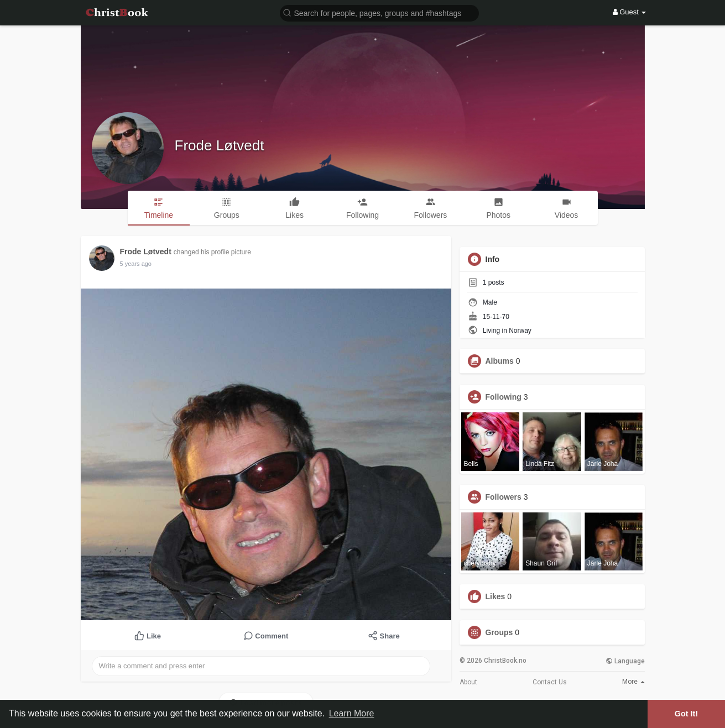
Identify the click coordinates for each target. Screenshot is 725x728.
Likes (495, 596)
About (468, 682)
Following (504, 397)
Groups (499, 632)
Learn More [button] (352, 713)
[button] (379, 12)
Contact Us (550, 682)
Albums (500, 361)
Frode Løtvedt (220, 145)
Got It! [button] (686, 714)
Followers (504, 497)
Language (625, 661)
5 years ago (136, 264)
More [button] (633, 682)
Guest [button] (630, 12)
